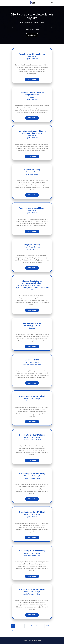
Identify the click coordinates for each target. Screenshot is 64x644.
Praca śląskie (26, 22)
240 (48, 626)
